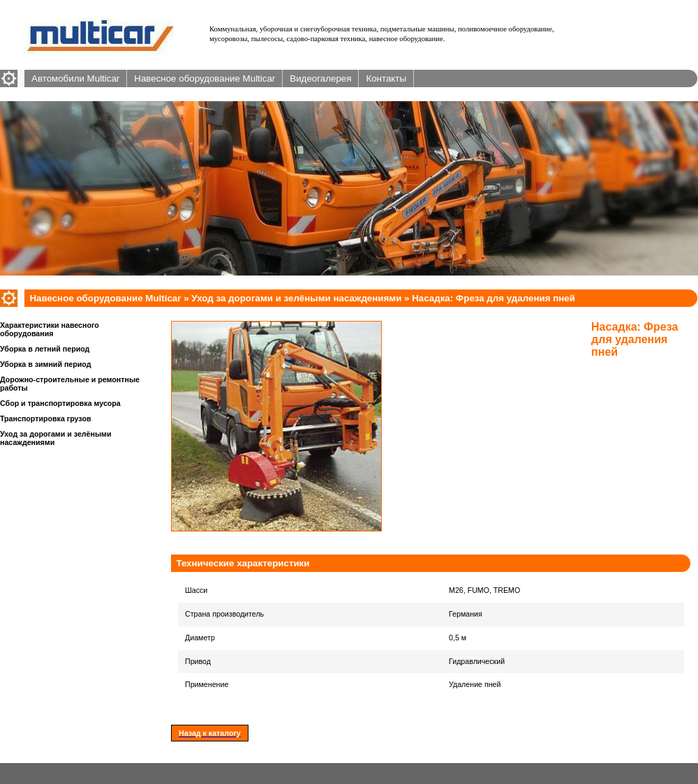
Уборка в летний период (45, 349)
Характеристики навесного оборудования (50, 329)
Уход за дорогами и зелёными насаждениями (296, 298)
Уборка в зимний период (45, 364)
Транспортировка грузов (45, 419)
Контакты (386, 78)
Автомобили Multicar (75, 78)
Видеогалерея (320, 78)
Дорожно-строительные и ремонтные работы (70, 384)
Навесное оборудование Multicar (205, 78)
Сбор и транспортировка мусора (60, 403)
